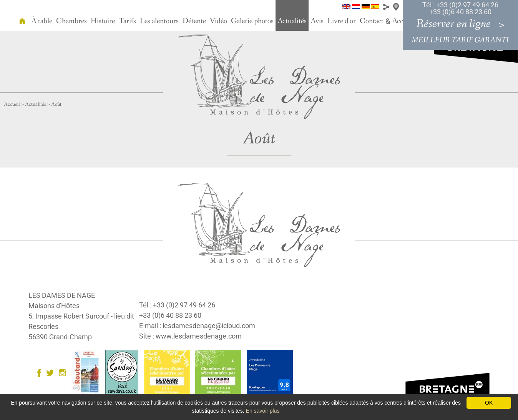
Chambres (71, 21)
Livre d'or (342, 21)
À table (42, 21)
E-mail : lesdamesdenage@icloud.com (197, 326)
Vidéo (218, 21)
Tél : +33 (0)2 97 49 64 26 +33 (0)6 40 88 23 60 (460, 8)
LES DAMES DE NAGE (62, 295)
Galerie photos (252, 21)
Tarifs (127, 21)
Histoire (103, 21)
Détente (194, 21)
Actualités (292, 21)
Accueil (12, 104)
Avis (317, 21)
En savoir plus (263, 411)
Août (56, 104)
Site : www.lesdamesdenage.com (190, 336)
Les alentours (159, 21)
